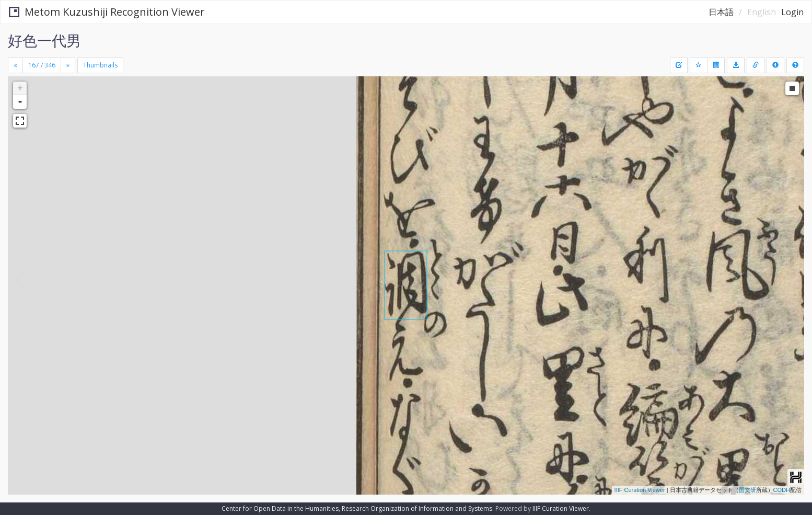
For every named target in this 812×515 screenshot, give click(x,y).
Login (792, 12)
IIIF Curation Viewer (640, 490)
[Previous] (15, 65)
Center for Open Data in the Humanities (280, 508)
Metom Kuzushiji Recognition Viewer (107, 12)
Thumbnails (100, 65)
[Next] (68, 65)
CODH (782, 490)
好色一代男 (44, 40)
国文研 (747, 490)
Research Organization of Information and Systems (417, 508)
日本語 (721, 12)
